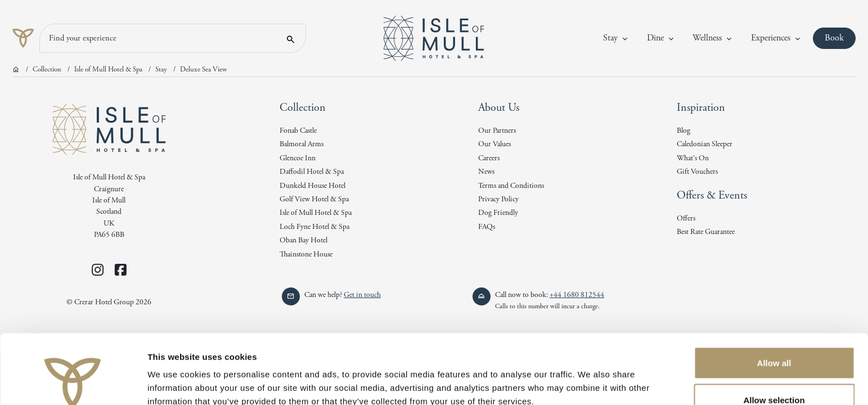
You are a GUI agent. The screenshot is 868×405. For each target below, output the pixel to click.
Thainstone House (306, 255)
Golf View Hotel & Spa (314, 199)
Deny (774, 375)
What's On (693, 158)
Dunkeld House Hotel (312, 186)
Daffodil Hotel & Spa (312, 172)
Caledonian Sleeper (705, 144)
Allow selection (774, 338)
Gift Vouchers (697, 172)
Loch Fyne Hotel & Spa (314, 227)
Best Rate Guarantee (706, 232)
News (486, 172)
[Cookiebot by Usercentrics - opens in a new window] (73, 383)
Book (840, 37)
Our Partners (497, 131)
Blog (683, 131)
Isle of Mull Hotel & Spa (108, 69)
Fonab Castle (298, 131)
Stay (161, 69)
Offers (686, 219)
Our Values (494, 144)
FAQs (487, 227)
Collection (47, 69)
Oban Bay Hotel (303, 240)
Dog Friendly (498, 213)
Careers (489, 158)
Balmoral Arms (302, 144)
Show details (590, 376)
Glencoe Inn (298, 158)
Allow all (774, 301)
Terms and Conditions (511, 186)
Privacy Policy (498, 199)
